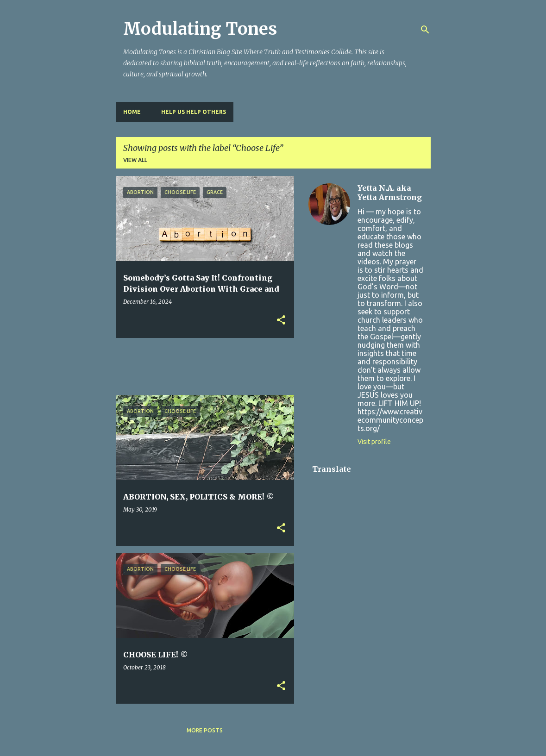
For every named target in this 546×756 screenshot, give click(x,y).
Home (132, 112)
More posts (205, 730)
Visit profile (374, 442)
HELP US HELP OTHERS (194, 112)
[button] (281, 321)
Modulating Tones (200, 29)
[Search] (425, 30)
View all (135, 160)
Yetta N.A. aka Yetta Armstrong (390, 193)
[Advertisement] (284, 366)
